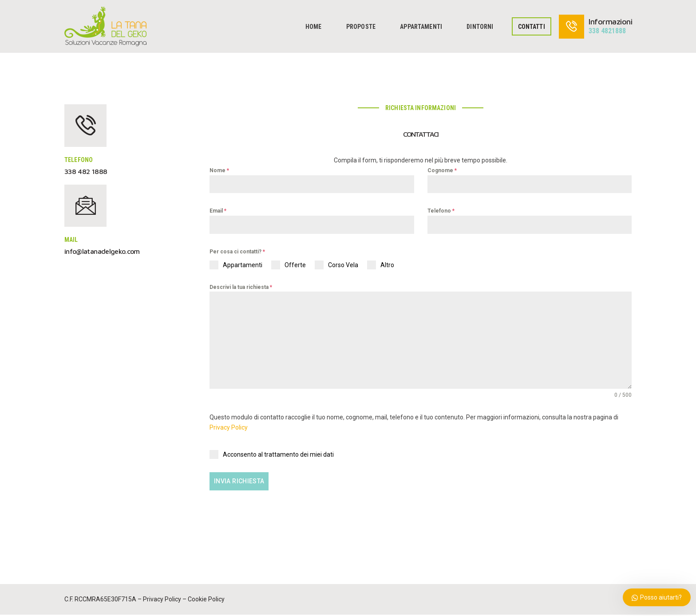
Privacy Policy (229, 431)
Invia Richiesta (241, 485)
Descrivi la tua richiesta (241, 287)
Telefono (441, 211)
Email (218, 211)
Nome (219, 170)
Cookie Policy (206, 600)
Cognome (442, 170)
